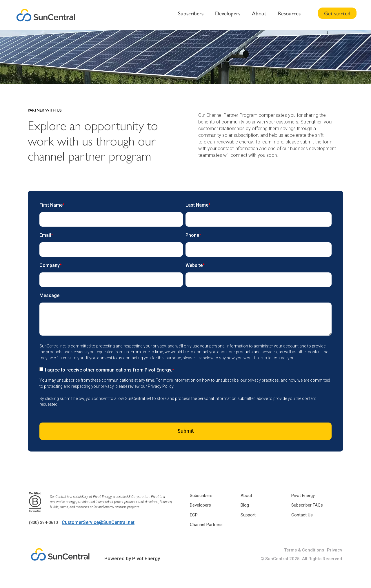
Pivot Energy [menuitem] (303, 496)
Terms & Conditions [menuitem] (304, 550)
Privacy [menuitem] (334, 550)
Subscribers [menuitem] (191, 13)
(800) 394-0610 (43, 523)
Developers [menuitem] (228, 13)
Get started (337, 13)
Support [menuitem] (248, 515)
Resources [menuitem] (289, 13)
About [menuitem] (259, 13)
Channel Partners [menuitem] (206, 525)
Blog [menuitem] (245, 505)
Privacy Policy (161, 386)
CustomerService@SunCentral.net (98, 522)
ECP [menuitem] (194, 515)
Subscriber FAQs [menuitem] (307, 505)
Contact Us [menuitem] (302, 515)
